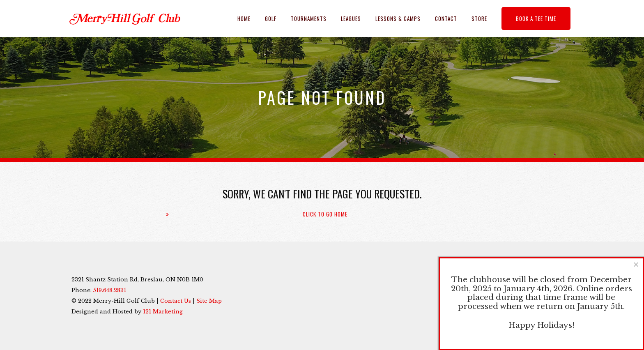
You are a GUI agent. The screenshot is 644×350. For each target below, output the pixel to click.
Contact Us (176, 301)
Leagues (351, 18)
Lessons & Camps (398, 18)
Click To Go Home (325, 214)
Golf (271, 18)
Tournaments (309, 18)
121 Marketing (163, 312)
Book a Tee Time (536, 18)
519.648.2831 (110, 290)
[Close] (636, 264)
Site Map (209, 301)
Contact (446, 18)
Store (479, 18)
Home (244, 18)
